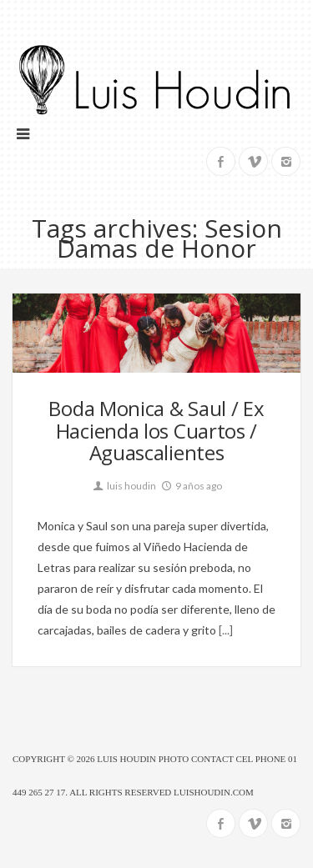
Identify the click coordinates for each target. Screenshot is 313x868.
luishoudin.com (214, 792)
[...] (225, 630)
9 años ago (191, 486)
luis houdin (124, 486)
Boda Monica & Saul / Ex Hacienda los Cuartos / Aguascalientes (156, 430)
